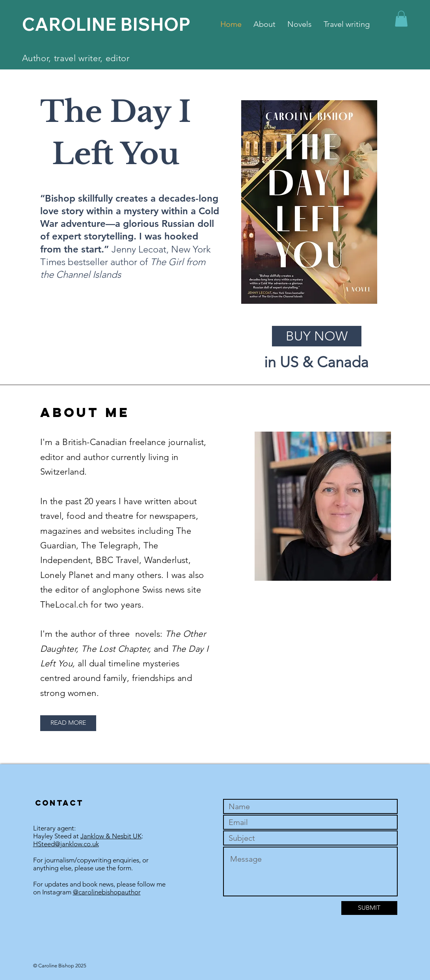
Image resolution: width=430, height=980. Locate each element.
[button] (401, 19)
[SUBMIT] (369, 908)
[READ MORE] (68, 723)
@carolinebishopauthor (107, 892)
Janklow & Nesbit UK (111, 836)
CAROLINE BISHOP (106, 24)
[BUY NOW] (317, 336)
